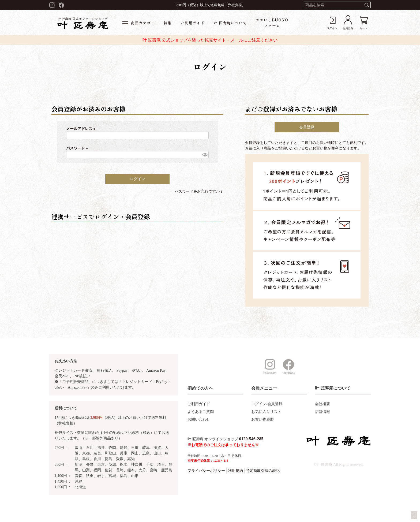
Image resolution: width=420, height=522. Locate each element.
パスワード (78, 148)
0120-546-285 (251, 439)
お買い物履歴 (262, 420)
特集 (168, 23)
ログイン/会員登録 (267, 404)
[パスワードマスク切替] (205, 155)
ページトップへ (414, 515)
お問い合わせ (199, 420)
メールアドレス (82, 129)
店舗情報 (322, 412)
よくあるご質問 (201, 412)
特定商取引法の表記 (263, 471)
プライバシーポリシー (206, 471)
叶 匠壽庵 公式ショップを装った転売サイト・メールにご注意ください (210, 40)
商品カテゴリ (139, 23)
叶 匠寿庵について (230, 23)
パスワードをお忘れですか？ (199, 191)
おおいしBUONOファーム (272, 23)
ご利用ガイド (193, 23)
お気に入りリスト (266, 412)
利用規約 (235, 471)
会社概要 (322, 404)
